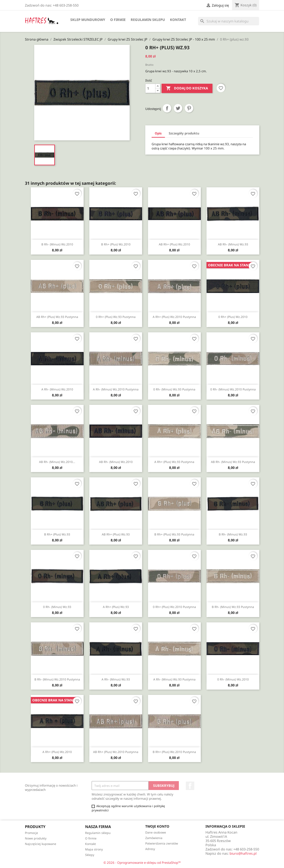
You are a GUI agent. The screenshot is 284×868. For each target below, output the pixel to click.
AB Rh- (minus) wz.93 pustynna (233, 462)
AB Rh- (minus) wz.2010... (57, 462)
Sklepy (90, 855)
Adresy (150, 849)
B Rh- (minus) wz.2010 (57, 244)
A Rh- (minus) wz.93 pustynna (174, 679)
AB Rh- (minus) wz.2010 (116, 462)
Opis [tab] (158, 133)
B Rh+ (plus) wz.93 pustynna (174, 534)
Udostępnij (167, 108)
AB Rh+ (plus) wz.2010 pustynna (116, 752)
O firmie (118, 20)
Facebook (190, 786)
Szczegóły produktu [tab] (184, 133)
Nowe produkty (36, 838)
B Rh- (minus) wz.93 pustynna (233, 607)
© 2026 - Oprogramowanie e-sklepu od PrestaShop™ (142, 863)
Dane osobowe (156, 832)
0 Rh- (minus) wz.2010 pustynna (233, 389)
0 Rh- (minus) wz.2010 (233, 679)
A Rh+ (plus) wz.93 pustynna (174, 462)
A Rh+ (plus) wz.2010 (57, 752)
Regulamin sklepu (148, 20)
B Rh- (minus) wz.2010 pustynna (57, 679)
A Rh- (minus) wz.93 (116, 679)
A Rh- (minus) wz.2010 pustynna (116, 389)
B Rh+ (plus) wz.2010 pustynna (174, 752)
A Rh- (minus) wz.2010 (57, 389)
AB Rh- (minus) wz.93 (233, 244)
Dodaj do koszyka (187, 88)
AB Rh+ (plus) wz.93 (116, 534)
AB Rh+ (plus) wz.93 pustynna (57, 317)
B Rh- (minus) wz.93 (233, 534)
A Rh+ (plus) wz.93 (116, 607)
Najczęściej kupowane (41, 844)
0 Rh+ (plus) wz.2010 (233, 317)
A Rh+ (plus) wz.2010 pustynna (174, 317)
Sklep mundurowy (88, 20)
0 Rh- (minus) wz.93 (57, 607)
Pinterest (189, 108)
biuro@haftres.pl (243, 853)
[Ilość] (150, 88)
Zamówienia (154, 838)
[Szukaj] (229, 21)
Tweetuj (178, 108)
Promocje (31, 833)
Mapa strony (94, 849)
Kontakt (178, 20)
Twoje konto (157, 826)
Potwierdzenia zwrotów (162, 843)
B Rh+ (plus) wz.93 (57, 534)
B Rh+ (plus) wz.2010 (116, 244)
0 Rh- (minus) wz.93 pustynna (174, 389)
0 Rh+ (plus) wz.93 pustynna (116, 317)
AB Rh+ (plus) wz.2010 (174, 244)
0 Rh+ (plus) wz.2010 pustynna (174, 607)
